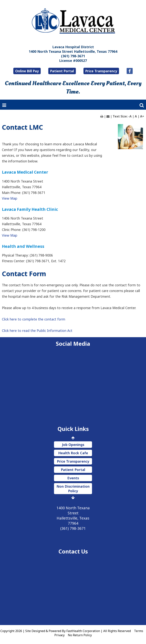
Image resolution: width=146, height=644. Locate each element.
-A (130, 116)
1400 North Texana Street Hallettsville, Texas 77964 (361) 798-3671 (73, 518)
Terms (139, 631)
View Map (10, 198)
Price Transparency (101, 71)
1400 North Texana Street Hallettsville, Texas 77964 (73, 51)
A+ (142, 116)
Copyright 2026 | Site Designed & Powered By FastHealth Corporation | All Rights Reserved (66, 631)
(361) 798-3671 (73, 56)
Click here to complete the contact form (34, 319)
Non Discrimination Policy (73, 489)
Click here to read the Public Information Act (37, 331)
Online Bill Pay (27, 71)
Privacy (60, 635)
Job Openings (73, 445)
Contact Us (73, 551)
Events (73, 478)
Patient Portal (62, 71)
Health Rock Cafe (73, 453)
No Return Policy (80, 635)
